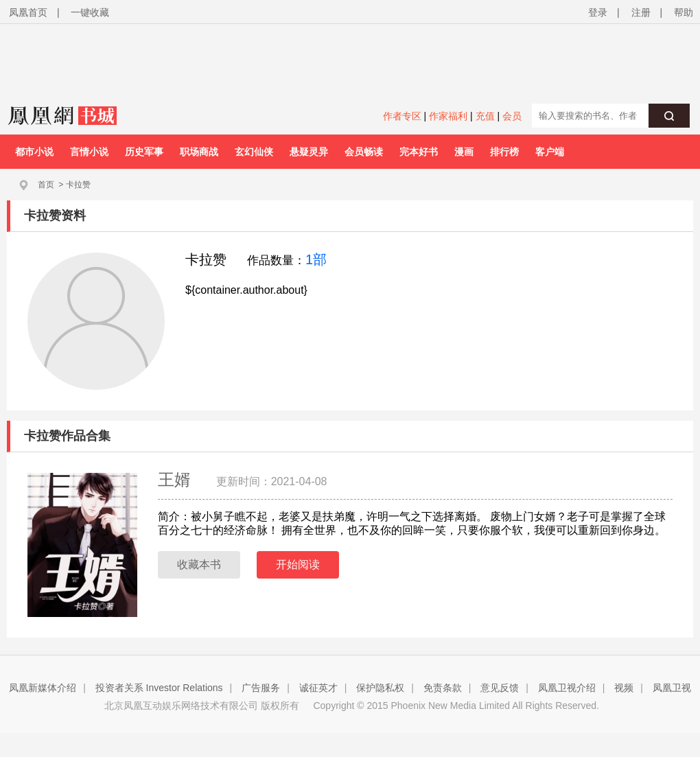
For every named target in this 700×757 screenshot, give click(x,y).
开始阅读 (298, 564)
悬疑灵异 (309, 152)
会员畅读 (364, 152)
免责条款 (443, 688)
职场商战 (199, 152)
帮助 (684, 12)
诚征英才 (318, 688)
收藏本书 (199, 564)
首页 (46, 185)
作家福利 (448, 116)
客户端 (550, 152)
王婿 (177, 479)
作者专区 (402, 116)
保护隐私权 (380, 688)
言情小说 (89, 152)
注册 (641, 12)
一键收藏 (90, 12)
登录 (598, 12)
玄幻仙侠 (254, 152)
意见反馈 (500, 688)
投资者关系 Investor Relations (159, 688)
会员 (512, 116)
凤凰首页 (28, 12)
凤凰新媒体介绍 (43, 688)
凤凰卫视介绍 (567, 688)
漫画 (464, 152)
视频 (624, 688)
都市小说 (34, 152)
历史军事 (144, 152)
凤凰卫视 (672, 688)
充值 (485, 116)
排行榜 (504, 152)
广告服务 (261, 688)
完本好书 (419, 152)
